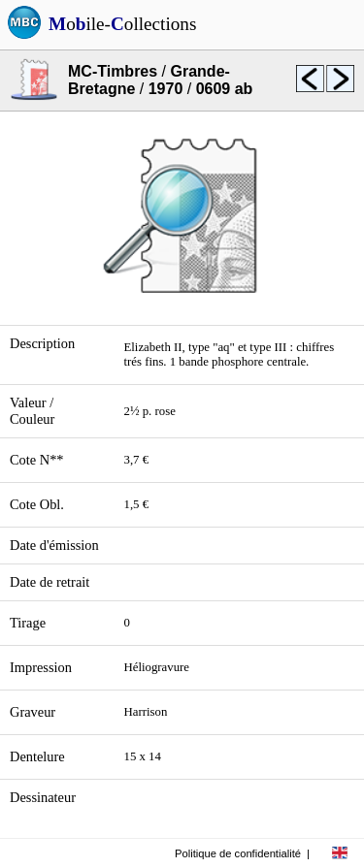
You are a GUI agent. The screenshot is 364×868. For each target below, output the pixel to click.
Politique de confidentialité (238, 853)
